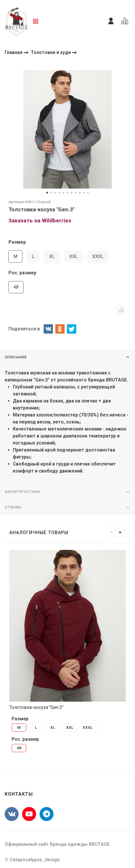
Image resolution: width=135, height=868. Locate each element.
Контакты (19, 794)
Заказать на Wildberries (40, 221)
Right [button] (120, 533)
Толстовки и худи (51, 52)
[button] (47, 193)
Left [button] (111, 533)
